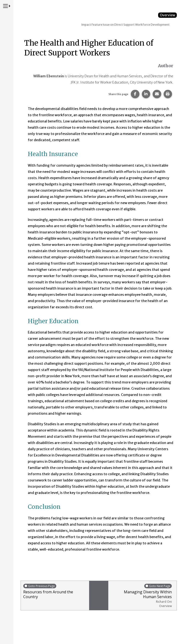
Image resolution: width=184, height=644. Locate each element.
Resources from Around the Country (55, 591)
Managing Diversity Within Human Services (141, 596)
